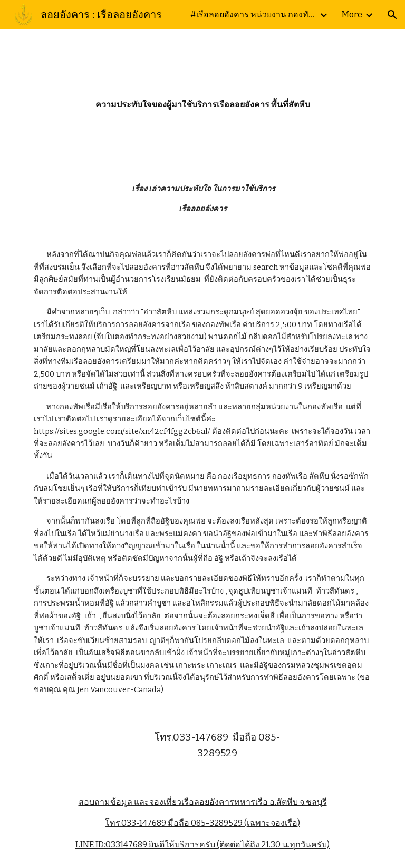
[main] (202, 98)
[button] (392, 15)
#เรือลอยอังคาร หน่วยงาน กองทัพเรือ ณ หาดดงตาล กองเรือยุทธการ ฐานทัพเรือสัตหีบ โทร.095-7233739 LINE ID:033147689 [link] (254, 14)
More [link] (352, 14)
